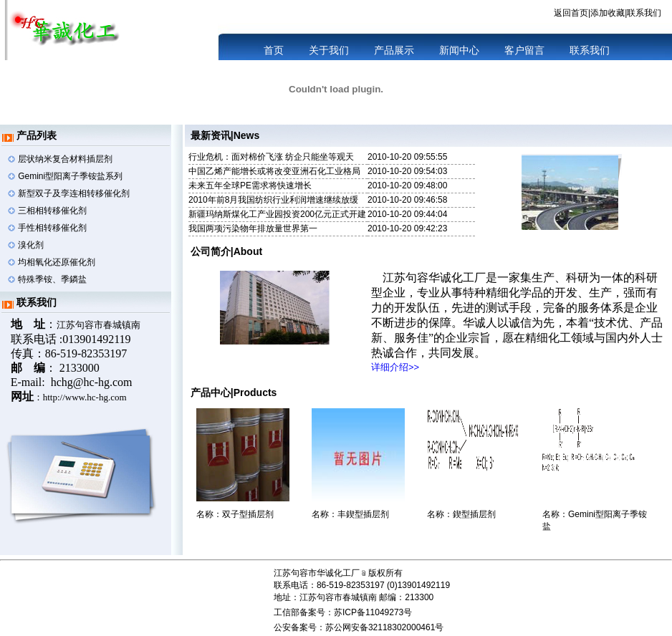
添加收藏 (608, 13)
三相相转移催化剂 (52, 211)
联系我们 (644, 13)
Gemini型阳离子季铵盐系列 (70, 176)
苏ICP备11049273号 (373, 612)
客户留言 (523, 50)
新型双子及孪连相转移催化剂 (74, 193)
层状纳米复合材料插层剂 (65, 159)
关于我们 (329, 50)
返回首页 (571, 13)
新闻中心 (458, 50)
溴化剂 (31, 245)
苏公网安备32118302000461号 (384, 627)
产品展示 (393, 50)
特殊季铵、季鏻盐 (52, 279)
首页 (274, 50)
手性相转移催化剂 (52, 228)
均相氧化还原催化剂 (57, 262)
